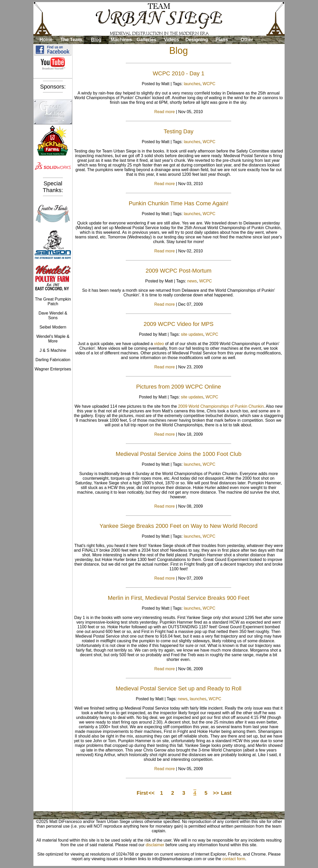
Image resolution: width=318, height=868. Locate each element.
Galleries (146, 40)
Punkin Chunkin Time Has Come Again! (179, 203)
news (192, 281)
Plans (222, 40)
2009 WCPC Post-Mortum (178, 271)
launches (192, 84)
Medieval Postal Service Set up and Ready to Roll (179, 688)
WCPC (209, 84)
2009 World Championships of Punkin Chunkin (221, 406)
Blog (96, 40)
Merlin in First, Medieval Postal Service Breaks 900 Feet (179, 598)
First (142, 793)
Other (247, 40)
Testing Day (179, 131)
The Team (71, 40)
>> (216, 793)
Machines (121, 40)
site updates (192, 334)
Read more (165, 112)
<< (152, 793)
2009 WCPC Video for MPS (179, 324)
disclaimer (155, 845)
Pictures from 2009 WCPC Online (179, 387)
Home (46, 40)
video (159, 344)
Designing (197, 40)
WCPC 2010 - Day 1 (179, 73)
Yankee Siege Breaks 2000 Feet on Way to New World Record (179, 526)
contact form (234, 859)
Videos (172, 40)
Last (226, 793)
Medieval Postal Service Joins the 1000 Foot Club (179, 454)
